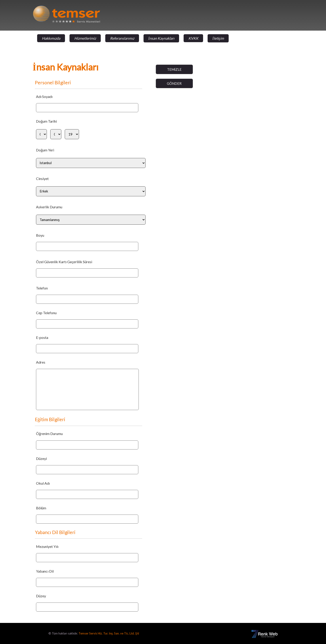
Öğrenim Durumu (49, 434)
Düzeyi (41, 458)
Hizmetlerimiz (85, 38)
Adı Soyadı (44, 96)
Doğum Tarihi (46, 121)
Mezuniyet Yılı (47, 546)
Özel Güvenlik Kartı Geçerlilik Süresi (64, 262)
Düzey (41, 596)
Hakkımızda (51, 38)
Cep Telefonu (46, 313)
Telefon (42, 288)
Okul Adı (43, 483)
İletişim (218, 38)
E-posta (42, 337)
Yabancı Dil (45, 571)
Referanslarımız (122, 38)
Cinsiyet (42, 179)
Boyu (40, 235)
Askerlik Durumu (49, 207)
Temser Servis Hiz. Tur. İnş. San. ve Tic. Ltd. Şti (109, 633)
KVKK (193, 38)
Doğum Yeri (45, 150)
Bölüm (41, 508)
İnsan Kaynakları (161, 38)
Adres (41, 362)
